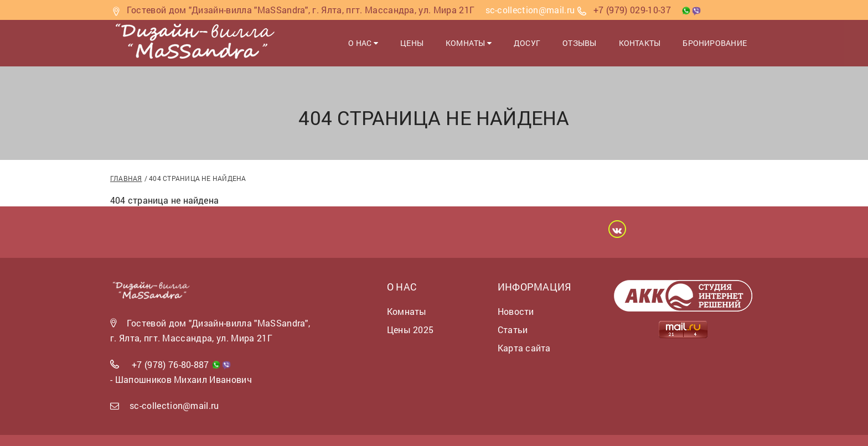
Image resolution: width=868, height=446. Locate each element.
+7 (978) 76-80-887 (170, 364)
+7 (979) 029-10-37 (632, 10)
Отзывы (579, 43)
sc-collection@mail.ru (174, 405)
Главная (126, 178)
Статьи (513, 330)
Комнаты (469, 43)
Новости (516, 311)
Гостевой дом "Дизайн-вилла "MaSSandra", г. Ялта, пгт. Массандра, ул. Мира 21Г (301, 10)
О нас (363, 43)
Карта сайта (524, 348)
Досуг (527, 43)
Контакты (640, 43)
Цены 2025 (410, 330)
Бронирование (715, 43)
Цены (412, 43)
